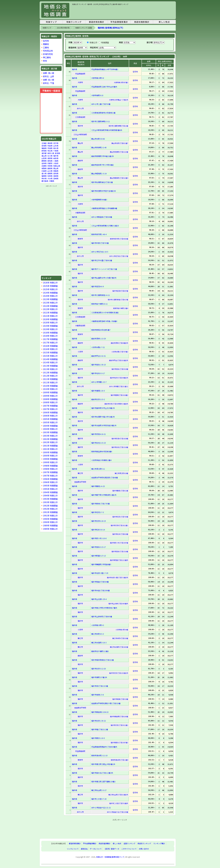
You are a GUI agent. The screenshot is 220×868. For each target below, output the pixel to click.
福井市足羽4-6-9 (98, 286)
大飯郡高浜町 (80, 213)
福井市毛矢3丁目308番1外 (119, 378)
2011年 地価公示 (50, 382)
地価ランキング (74, 22)
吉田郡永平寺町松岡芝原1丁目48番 (105, 477)
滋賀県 (44, 163)
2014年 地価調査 (50, 359)
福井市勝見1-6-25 (98, 486)
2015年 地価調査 (50, 352)
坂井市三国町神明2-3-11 (101, 121)
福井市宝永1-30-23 (99, 365)
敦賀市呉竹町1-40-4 (99, 234)
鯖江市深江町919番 (121, 473)
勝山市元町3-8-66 (98, 139)
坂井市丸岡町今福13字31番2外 (103, 417)
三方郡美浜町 (80, 117)
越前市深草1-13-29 (99, 339)
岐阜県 (56, 158)
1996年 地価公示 (50, 482)
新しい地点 (164, 22)
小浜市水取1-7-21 (98, 347)
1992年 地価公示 (50, 509)
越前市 (80, 160)
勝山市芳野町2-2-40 (99, 147)
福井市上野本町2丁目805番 (102, 616)
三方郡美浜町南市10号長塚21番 (103, 113)
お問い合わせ (144, 849)
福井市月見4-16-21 (99, 434)
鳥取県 (44, 168)
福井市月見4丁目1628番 (120, 438)
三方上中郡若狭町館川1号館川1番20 (105, 226)
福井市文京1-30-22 (99, 721)
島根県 (50, 168)
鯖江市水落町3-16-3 (99, 643)
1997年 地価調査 (50, 472)
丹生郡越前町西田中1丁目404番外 (104, 747)
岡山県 (56, 168)
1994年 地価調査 (50, 492)
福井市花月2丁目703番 (120, 517)
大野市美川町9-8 (98, 78)
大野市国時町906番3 (99, 200)
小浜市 (80, 352)
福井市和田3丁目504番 (100, 582)
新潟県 (58, 153)
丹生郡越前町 (80, 74)
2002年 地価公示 (50, 442)
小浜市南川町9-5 (98, 625)
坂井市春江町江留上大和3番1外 (103, 764)
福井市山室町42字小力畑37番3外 (104, 278)
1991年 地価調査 (50, 512)
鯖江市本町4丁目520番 (120, 638)
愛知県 (50, 161)
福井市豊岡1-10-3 (98, 391)
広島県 (44, 171)
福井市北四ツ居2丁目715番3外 (118, 577)
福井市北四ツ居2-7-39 (100, 573)
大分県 (50, 178)
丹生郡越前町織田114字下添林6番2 (105, 69)
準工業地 (47, 57)
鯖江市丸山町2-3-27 (99, 790)
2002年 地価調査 (50, 439)
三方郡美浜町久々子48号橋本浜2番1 (105, 312)
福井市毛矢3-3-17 (98, 373)
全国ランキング (129, 843)
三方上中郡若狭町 (80, 134)
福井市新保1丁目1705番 (101, 504)
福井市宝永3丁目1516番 (120, 551)
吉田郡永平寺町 (80, 482)
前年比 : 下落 (48, 83)
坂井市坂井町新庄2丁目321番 (103, 660)
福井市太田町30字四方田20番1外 (104, 425)
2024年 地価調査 (50, 293)
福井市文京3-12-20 (99, 669)
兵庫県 (44, 166)
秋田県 (50, 146)
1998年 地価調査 (50, 466)
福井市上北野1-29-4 (99, 599)
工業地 (46, 47)
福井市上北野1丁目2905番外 (118, 604)
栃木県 (56, 148)
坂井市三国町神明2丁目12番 (118, 126)
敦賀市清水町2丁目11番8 (119, 760)
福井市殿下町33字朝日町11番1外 (104, 495)
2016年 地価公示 (50, 349)
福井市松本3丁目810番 (120, 534)
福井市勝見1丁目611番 (120, 491)
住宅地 (46, 41)
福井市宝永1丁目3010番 (120, 369)
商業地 (46, 44)
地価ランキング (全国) (84, 28)
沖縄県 (52, 181)
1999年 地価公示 (50, 462)
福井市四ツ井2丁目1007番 (119, 543)
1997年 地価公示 (50, 476)
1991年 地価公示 (50, 515)
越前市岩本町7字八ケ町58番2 (103, 165)
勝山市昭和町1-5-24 (99, 174)
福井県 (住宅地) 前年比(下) (110, 28)
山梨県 (44, 158)
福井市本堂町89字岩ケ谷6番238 (104, 191)
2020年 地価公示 (50, 322)
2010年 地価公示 (50, 389)
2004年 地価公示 (50, 429)
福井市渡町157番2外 (99, 677)
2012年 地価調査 (50, 372)
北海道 (44, 143)
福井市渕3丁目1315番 (100, 686)
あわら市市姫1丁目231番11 (119, 386)
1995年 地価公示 (50, 489)
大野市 (80, 82)
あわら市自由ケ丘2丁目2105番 (118, 812)
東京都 (44, 153)
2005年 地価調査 (50, 419)
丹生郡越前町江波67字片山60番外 (104, 87)
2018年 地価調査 (50, 333)
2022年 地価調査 (50, 306)
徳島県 (56, 171)
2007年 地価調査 (50, 406)
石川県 (50, 156)
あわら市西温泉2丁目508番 (102, 217)
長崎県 (56, 176)
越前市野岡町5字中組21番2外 (103, 156)
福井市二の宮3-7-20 (99, 799)
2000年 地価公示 (50, 456)
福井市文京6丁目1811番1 (119, 525)
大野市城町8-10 (97, 95)
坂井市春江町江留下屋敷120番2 (103, 781)
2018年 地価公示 (50, 336)
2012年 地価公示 (50, 376)
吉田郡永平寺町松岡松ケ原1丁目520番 (106, 703)
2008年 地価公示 (50, 402)
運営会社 (84, 849)
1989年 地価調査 (50, 525)
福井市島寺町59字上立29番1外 (103, 408)
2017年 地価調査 (50, 339)
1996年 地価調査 (50, 479)
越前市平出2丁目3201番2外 (119, 360)
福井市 (80, 195)
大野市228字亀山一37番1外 (119, 100)
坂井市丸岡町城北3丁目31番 (102, 182)
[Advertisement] (123, 12)
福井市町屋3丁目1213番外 (119, 560)
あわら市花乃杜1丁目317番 (119, 256)
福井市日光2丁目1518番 (120, 447)
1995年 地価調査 (50, 485)
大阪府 (56, 163)
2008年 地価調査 (50, 399)
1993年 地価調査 (50, 499)
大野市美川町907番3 (121, 82)
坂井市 (80, 126)
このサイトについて (129, 849)
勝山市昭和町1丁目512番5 (119, 178)
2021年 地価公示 (50, 316)
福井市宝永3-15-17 (99, 547)
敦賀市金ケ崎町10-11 (99, 304)
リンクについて (73, 849)
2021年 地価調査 (50, 312)
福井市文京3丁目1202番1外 (119, 673)
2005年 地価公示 (50, 422)
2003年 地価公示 (50, 436)
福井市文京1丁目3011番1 (119, 725)
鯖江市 (80, 473)
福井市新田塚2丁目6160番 (119, 716)
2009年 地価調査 (50, 392)
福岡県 (44, 176)
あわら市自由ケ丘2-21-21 (101, 808)
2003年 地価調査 (50, 432)
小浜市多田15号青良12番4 (101, 460)
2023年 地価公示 (50, 303)
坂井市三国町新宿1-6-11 (101, 295)
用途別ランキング (144, 843)
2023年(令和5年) (63, 28)
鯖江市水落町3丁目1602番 (119, 647)
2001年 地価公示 (50, 449)
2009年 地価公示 (50, 396)
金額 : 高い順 (48, 73)
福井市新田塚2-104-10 (100, 712)
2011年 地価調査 (50, 379)
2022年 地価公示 (50, 309)
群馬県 (44, 151)
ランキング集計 (159, 843)
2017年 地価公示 (50, 342)
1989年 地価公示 (50, 529)
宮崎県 (56, 178)
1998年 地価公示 (50, 469)
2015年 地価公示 (50, 356)
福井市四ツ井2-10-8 (99, 538)
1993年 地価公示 (50, 502)
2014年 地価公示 (50, 362)
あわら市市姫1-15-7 (99, 382)
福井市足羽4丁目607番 (120, 291)
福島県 (44, 148)
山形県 (56, 146)
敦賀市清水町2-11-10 (99, 755)
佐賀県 (50, 176)
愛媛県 (50, 173)
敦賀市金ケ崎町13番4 (121, 308)
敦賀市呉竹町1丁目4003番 (119, 239)
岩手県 (56, 143)
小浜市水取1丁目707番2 (120, 352)
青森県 (50, 143)
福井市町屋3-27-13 (99, 556)
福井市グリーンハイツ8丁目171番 (104, 269)
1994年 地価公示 (50, 495)
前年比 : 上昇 (48, 76)
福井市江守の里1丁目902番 (102, 260)
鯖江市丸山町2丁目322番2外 (118, 795)
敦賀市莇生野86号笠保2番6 (102, 451)
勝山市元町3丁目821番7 (120, 143)
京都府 (50, 163)
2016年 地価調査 (50, 346)
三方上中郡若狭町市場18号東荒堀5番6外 (107, 130)
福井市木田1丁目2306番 (101, 590)
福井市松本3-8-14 (98, 530)
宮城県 (44, 146)
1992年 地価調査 (50, 506)
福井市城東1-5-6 (98, 695)
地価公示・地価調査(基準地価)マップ (110, 857)
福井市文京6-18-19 (99, 521)
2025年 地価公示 (50, 289)
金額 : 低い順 (48, 80)
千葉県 (56, 151)
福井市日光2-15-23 (99, 443)
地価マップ (51, 22)
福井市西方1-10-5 (98, 738)
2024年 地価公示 (50, 296)
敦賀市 (80, 239)
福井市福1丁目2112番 (100, 729)
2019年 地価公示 (50, 329)
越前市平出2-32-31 (99, 356)
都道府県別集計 (97, 22)
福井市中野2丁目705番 (100, 243)
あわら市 (80, 108)
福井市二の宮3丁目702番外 (119, 803)
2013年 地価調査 (50, 366)
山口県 (50, 171)
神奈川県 (51, 153)
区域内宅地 (48, 54)
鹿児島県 (45, 181)
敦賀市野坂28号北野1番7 (101, 330)
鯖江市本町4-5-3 (98, 634)
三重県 (56, 161)
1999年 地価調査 (50, 459)
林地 (45, 61)
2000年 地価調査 (50, 452)
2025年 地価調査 (50, 286)
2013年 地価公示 (50, 369)
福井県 (56, 156)
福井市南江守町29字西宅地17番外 (104, 608)
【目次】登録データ (112, 849)
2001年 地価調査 (50, 446)
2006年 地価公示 (50, 416)
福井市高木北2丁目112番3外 (102, 773)
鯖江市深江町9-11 (98, 469)
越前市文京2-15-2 (98, 399)
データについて (96, 849)
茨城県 (50, 148)
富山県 (44, 156)
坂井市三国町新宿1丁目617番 (118, 300)
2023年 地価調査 (50, 299)
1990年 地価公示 (50, 522)
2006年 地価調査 (50, 412)
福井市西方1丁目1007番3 (119, 742)
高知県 (56, 173)
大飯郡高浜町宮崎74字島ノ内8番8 (104, 321)
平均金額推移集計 (119, 22)
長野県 (50, 158)
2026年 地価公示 (50, 282)
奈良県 (50, 166)
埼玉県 (50, 151)
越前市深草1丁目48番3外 (119, 343)
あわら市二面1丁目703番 (101, 104)
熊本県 (44, 178)
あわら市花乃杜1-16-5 (100, 252)
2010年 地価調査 (50, 386)
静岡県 (44, 161)
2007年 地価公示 (50, 409)
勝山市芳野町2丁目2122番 (119, 152)
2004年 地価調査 (50, 426)
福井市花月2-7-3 (98, 512)
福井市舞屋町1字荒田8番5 (101, 564)
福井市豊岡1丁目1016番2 (119, 395)
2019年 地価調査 (50, 326)
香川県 (44, 173)
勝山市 (80, 143)
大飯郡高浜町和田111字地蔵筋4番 (104, 208)
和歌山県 (57, 166)
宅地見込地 (48, 51)
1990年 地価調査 (50, 519)
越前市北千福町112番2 (100, 651)
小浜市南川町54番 (122, 630)
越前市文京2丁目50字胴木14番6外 (116, 404)
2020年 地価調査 (50, 319)
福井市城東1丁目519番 (120, 699)
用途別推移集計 (142, 22)
